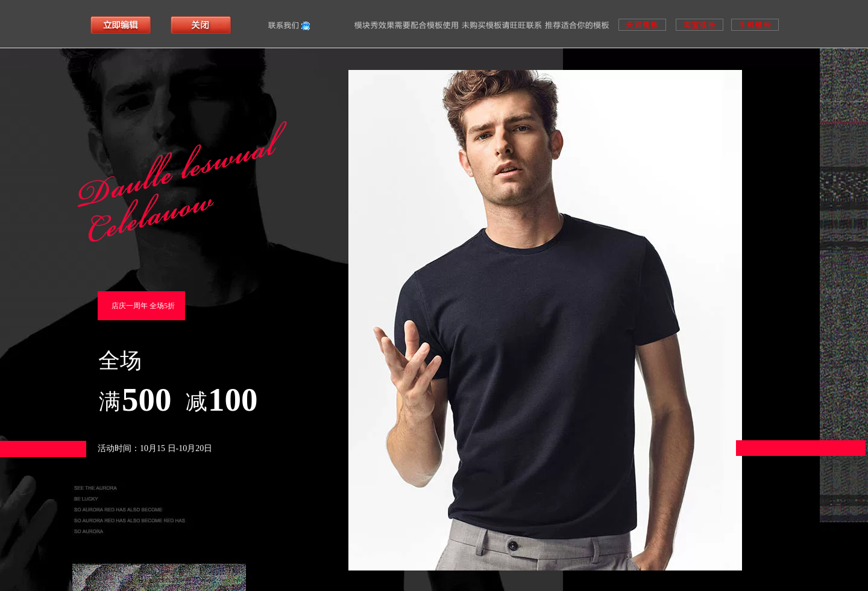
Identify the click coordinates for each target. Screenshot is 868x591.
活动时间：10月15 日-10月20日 (155, 448)
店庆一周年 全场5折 (143, 306)
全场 (120, 361)
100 (233, 400)
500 (147, 400)
